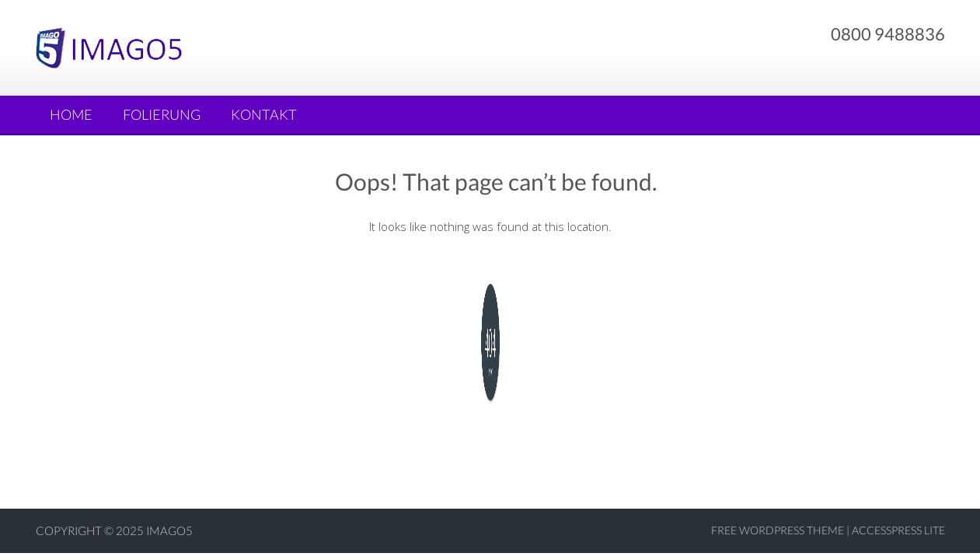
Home (71, 114)
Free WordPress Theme (778, 530)
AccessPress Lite (898, 530)
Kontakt (264, 114)
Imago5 (169, 530)
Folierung (162, 114)
